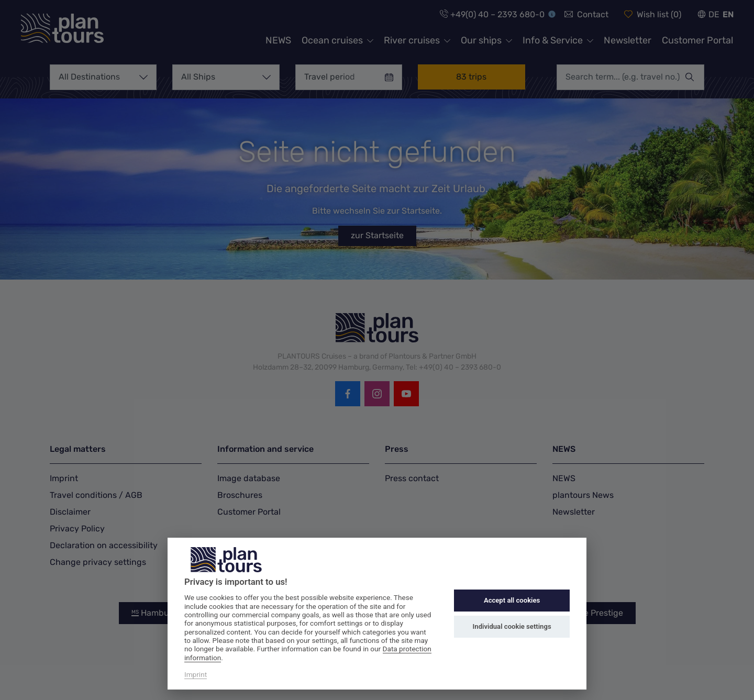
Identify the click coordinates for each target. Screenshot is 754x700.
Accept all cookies (512, 600)
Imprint (196, 674)
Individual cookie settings (512, 626)
